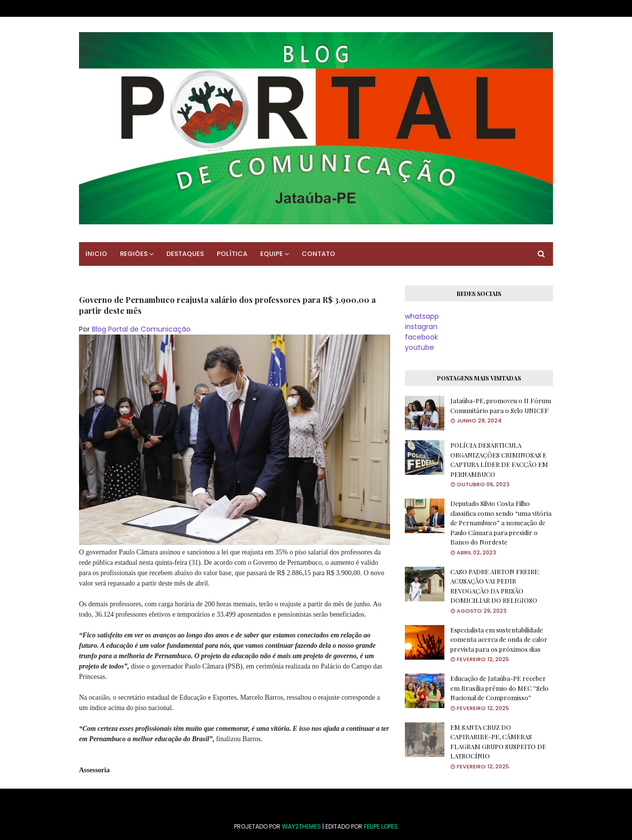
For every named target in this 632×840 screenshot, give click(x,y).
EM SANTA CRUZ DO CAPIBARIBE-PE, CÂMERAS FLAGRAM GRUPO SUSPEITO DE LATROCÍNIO (498, 742)
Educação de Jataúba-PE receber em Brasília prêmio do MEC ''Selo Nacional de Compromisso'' (499, 688)
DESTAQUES (185, 254)
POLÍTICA (232, 254)
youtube (419, 347)
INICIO (96, 254)
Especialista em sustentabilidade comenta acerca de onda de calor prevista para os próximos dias (499, 639)
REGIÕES (134, 254)
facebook (421, 337)
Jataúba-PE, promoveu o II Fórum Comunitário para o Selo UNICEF (501, 405)
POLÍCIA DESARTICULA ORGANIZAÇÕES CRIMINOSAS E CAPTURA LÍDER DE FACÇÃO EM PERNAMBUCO (499, 460)
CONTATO (318, 254)
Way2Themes (301, 826)
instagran (421, 327)
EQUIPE (272, 254)
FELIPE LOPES (381, 826)
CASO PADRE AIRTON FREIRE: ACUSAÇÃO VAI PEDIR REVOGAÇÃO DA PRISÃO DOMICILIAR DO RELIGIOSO (495, 586)
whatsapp (422, 316)
